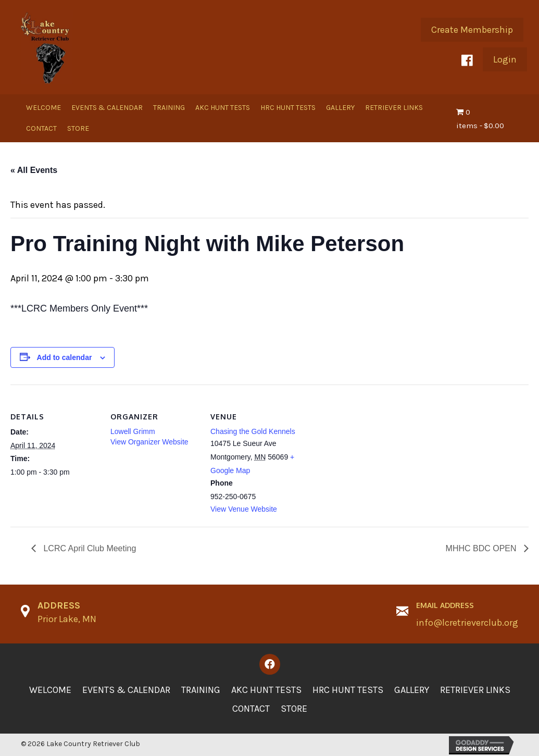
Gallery (412, 690)
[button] (472, 30)
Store (294, 709)
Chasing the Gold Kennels (253, 431)
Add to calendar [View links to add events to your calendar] (65, 357)
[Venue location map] (365, 456)
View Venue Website (244, 509)
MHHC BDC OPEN (482, 548)
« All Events (34, 170)
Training (201, 690)
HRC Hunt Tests (348, 690)
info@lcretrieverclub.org (467, 623)
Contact (251, 709)
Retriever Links (475, 690)
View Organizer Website (149, 442)
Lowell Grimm (133, 431)
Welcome (50, 690)
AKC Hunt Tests (266, 690)
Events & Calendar (126, 690)
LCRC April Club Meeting (89, 548)
